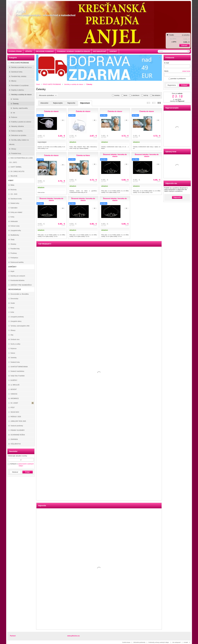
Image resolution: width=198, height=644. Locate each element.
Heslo (166, 71)
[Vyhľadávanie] (174, 51)
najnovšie (71, 103)
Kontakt (186, 642)
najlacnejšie (58, 103)
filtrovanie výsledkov (48, 95)
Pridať (28, 472)
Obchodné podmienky (139, 642)
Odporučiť (177, 197)
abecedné (44, 103)
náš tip (145, 95)
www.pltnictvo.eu (73, 636)
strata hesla (186, 71)
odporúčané (85, 103)
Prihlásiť (184, 85)
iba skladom (155, 95)
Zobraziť (184, 45)
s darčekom (134, 95)
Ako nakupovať (176, 642)
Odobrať (15, 472)
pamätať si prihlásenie (177, 79)
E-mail (167, 63)
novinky (116, 95)
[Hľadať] (188, 51)
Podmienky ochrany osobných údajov (159, 642)
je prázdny (186, 35)
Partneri (13, 636)
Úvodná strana (126, 642)
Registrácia (172, 85)
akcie (124, 95)
